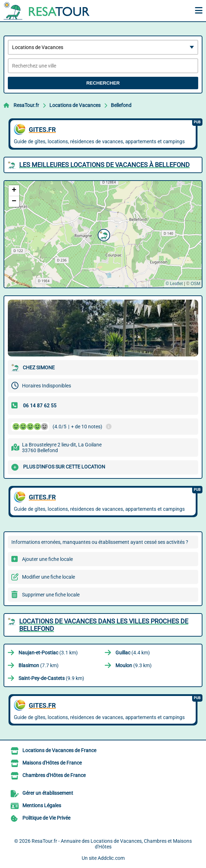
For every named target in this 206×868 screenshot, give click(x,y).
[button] (103, 234)
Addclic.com (111, 858)
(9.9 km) (51, 678)
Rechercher (103, 83)
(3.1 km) (48, 653)
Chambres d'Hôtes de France (54, 775)
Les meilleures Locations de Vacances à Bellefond (104, 165)
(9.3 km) (134, 665)
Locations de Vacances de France (59, 750)
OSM (196, 284)
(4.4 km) (133, 653)
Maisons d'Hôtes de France (52, 763)
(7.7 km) (39, 665)
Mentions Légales (42, 805)
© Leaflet (174, 284)
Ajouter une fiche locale (47, 559)
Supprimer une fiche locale (51, 595)
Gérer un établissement (48, 793)
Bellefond (121, 105)
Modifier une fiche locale (48, 577)
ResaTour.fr (26, 105)
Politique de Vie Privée (46, 818)
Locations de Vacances (75, 105)
